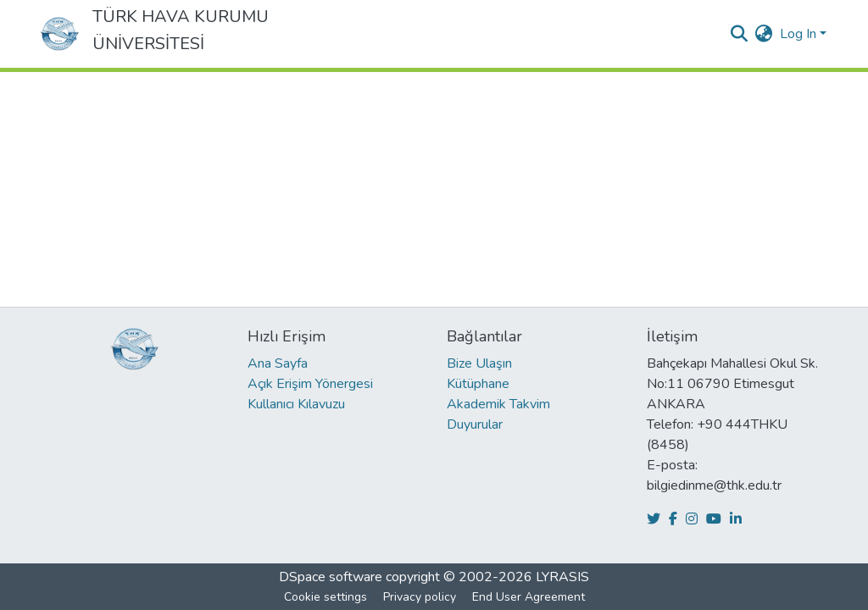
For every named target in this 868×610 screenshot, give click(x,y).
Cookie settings (325, 597)
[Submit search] (740, 34)
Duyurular (475, 424)
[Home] (59, 34)
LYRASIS (562, 577)
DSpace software (331, 577)
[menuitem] (764, 34)
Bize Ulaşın (479, 363)
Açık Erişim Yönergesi (310, 384)
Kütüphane (478, 384)
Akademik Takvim (498, 404)
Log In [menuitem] (798, 34)
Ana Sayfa (278, 363)
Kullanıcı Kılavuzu (296, 404)
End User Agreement (529, 597)
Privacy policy (420, 597)
